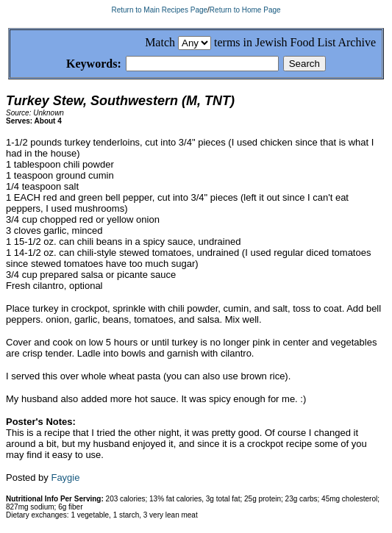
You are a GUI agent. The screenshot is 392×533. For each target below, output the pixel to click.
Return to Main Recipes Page (159, 10)
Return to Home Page (245, 10)
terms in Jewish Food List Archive (295, 42)
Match (160, 42)
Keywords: (76, 64)
